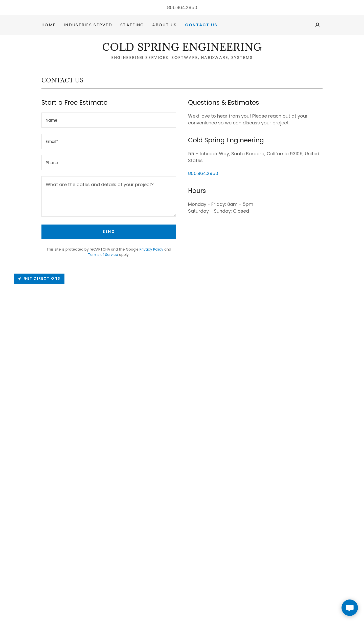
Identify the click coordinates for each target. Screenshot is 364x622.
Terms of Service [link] (103, 255)
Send (109, 231)
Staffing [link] (132, 25)
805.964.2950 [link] (182, 7)
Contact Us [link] (201, 25)
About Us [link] (164, 25)
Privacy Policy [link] (151, 249)
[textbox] (109, 120)
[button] (317, 25)
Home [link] (49, 25)
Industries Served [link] (88, 25)
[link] (182, 49)
